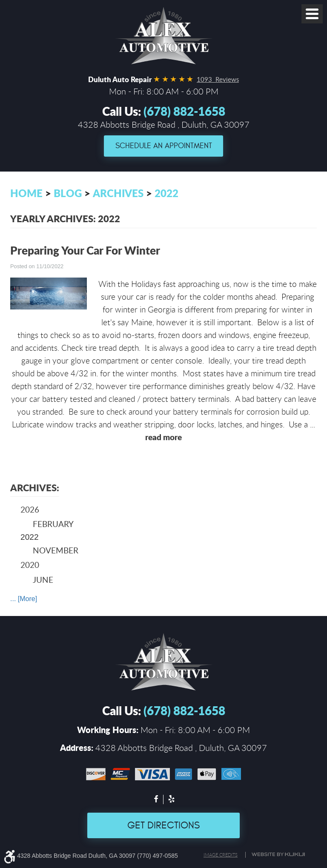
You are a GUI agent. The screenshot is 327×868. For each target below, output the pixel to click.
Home (26, 193)
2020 (30, 565)
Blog (68, 193)
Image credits (221, 855)
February (53, 524)
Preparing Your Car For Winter (85, 250)
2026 (30, 509)
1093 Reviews (218, 79)
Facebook (156, 800)
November (56, 550)
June (43, 580)
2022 (166, 193)
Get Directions (163, 825)
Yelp (171, 800)
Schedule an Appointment (164, 146)
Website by (280, 854)
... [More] (24, 599)
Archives (118, 193)
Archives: (35, 487)
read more (163, 437)
